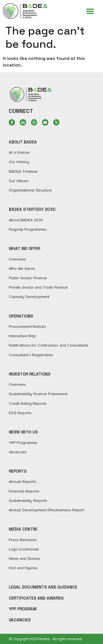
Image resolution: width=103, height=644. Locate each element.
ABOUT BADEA (23, 142)
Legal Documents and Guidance (43, 587)
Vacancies (20, 620)
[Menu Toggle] (90, 11)
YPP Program (23, 609)
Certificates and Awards (36, 598)
